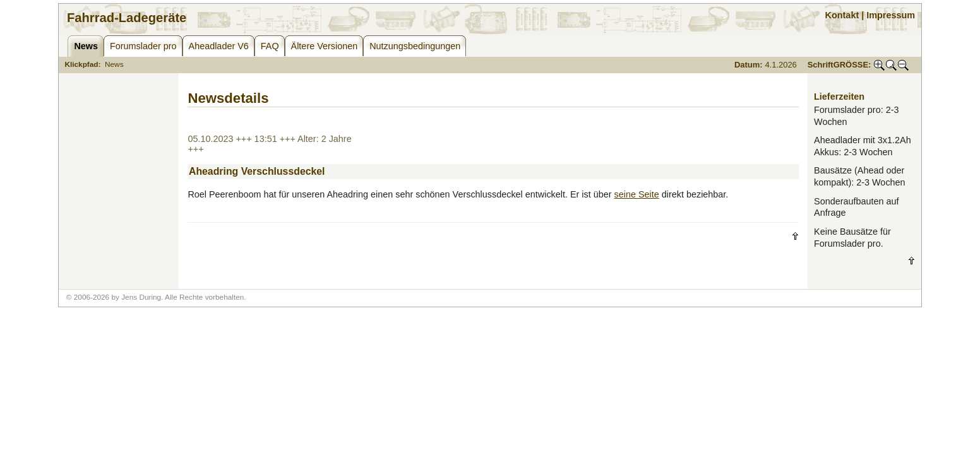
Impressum (891, 15)
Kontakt (842, 15)
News (114, 64)
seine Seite (637, 194)
